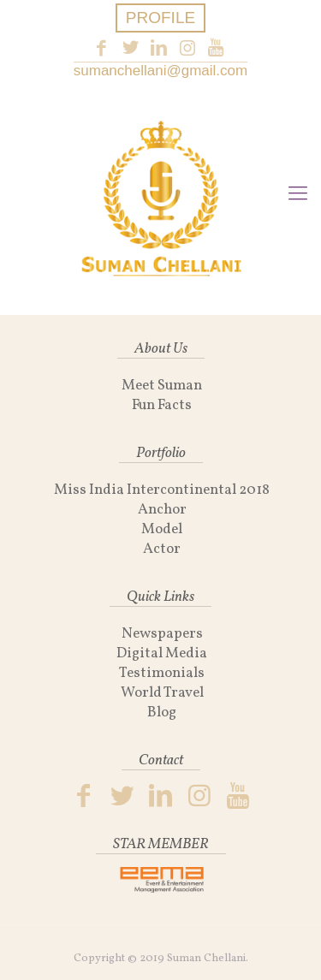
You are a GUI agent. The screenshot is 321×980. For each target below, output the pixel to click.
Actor (162, 549)
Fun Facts (162, 405)
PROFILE (160, 18)
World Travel (162, 693)
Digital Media (162, 653)
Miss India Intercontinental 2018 (162, 490)
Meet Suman (162, 386)
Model (162, 529)
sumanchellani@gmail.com (160, 71)
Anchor (162, 510)
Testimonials (162, 673)
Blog (162, 713)
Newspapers (162, 634)
